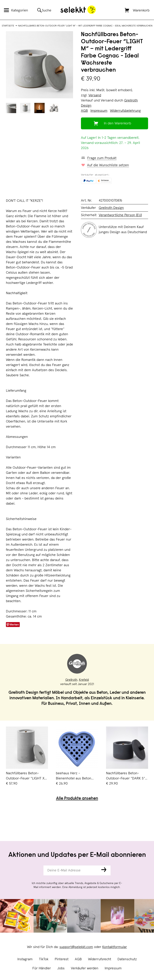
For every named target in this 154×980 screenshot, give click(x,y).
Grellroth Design (111, 208)
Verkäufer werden (85, 968)
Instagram (25, 959)
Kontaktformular (115, 947)
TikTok (44, 959)
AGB (78, 959)
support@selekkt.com (76, 947)
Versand (95, 95)
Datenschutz (127, 959)
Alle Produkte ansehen (77, 799)
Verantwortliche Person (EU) (120, 215)
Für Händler (42, 968)
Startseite (8, 26)
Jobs (61, 968)
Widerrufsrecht (100, 959)
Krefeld (84, 680)
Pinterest (62, 959)
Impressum (113, 968)
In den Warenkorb (117, 123)
